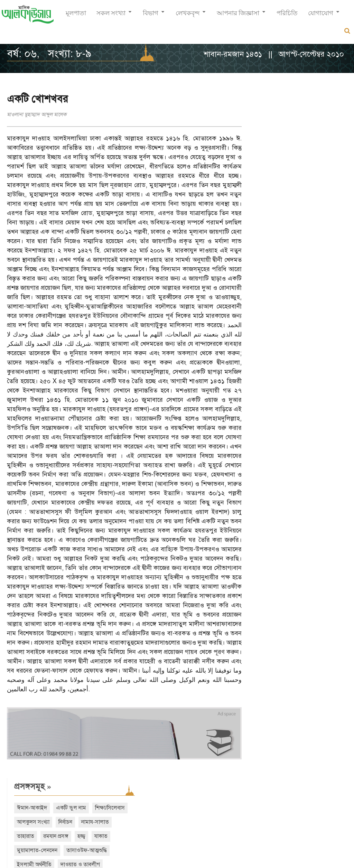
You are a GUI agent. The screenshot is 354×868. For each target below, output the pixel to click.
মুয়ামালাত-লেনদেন (310, 163)
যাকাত (274, 163)
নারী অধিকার (263, 219)
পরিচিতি (287, 16)
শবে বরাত (261, 205)
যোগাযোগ (321, 16)
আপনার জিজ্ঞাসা (238, 16)
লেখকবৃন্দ (188, 16)
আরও (265, 247)
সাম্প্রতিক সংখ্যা (275, 277)
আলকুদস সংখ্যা (306, 134)
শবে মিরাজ (291, 205)
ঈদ (315, 205)
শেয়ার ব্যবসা (312, 191)
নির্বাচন (338, 134)
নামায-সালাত (264, 148)
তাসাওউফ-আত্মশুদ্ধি (271, 177)
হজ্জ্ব (255, 163)
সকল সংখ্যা (111, 16)
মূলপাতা (76, 16)
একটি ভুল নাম (305, 120)
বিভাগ (151, 16)
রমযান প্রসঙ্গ (326, 148)
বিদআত (293, 219)
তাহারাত (296, 148)
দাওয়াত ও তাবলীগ (270, 191)
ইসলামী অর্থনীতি (317, 177)
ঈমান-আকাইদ (266, 120)
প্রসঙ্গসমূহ (266, 99)
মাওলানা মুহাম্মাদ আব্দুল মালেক (37, 114)
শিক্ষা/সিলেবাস (265, 134)
